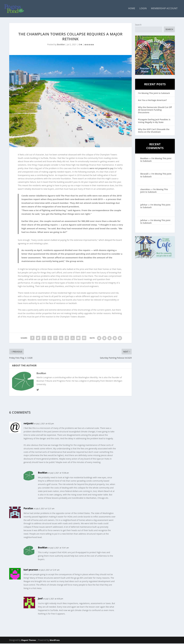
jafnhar (144, 205)
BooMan (61, 45)
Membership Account (164, 9)
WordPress (55, 641)
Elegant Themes (29, 641)
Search (138, 25)
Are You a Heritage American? (152, 101)
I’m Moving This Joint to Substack (154, 94)
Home (132, 9)
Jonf (40, 599)
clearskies (145, 190)
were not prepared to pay (101, 169)
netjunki (28, 424)
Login (143, 9)
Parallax (28, 509)
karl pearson (31, 570)
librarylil (144, 174)
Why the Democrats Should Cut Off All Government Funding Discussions (155, 110)
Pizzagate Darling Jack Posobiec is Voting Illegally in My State (154, 121)
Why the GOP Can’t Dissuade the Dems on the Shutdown (154, 131)
